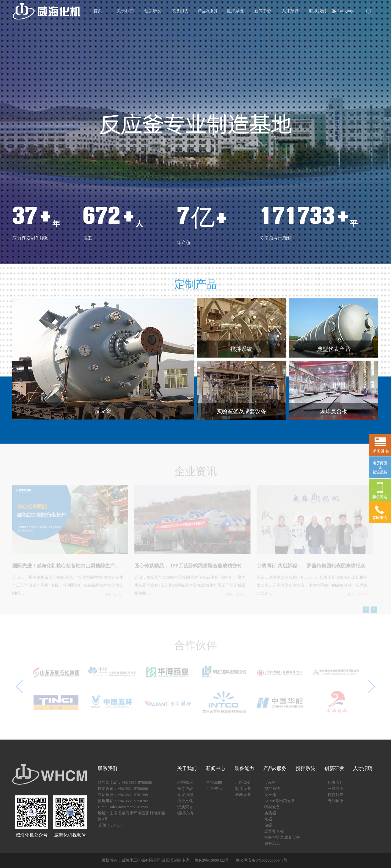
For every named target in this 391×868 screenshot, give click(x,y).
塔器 (268, 819)
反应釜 (270, 782)
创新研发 (153, 11)
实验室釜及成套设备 (282, 837)
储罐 (268, 825)
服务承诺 (272, 843)
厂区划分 (243, 782)
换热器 (270, 813)
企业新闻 (214, 782)
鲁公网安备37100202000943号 (262, 860)
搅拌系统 (235, 11)
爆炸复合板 (274, 831)
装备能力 (180, 11)
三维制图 (336, 789)
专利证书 (336, 801)
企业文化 (185, 801)
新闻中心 (263, 11)
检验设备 (243, 795)
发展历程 (185, 795)
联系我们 (318, 11)
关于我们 (125, 11)
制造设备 (243, 789)
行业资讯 (214, 789)
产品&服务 (208, 11)
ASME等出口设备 (280, 801)
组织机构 (185, 813)
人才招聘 (290, 11)
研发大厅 (336, 782)
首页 (98, 11)
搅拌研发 (336, 795)
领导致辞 (185, 789)
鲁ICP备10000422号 (211, 860)
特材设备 (272, 807)
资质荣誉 (185, 807)
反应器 (270, 795)
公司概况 (185, 782)
